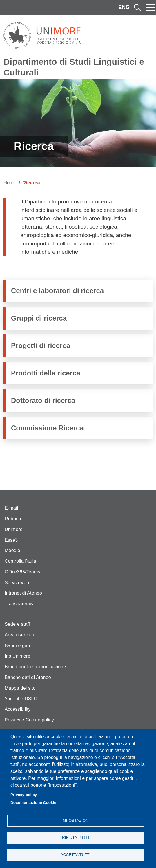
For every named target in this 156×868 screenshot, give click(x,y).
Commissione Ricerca (47, 428)
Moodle (12, 550)
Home (10, 183)
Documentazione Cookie (33, 803)
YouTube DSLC (21, 699)
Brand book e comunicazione (35, 667)
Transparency (19, 604)
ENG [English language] (124, 7)
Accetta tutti (76, 855)
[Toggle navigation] (150, 8)
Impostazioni (75, 820)
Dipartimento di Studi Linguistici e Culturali (74, 67)
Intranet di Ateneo (23, 593)
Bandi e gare (18, 646)
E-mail (11, 508)
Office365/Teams (22, 572)
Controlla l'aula (20, 561)
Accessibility (18, 709)
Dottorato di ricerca (43, 400)
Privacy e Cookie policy (29, 720)
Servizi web (17, 583)
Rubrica (13, 519)
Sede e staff (17, 624)
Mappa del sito (20, 688)
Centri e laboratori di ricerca (57, 291)
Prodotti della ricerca (46, 373)
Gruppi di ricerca (39, 318)
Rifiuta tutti (76, 838)
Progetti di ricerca (41, 346)
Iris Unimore (18, 656)
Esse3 (11, 540)
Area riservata (19, 635)
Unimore (14, 529)
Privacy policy (24, 795)
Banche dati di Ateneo (28, 677)
